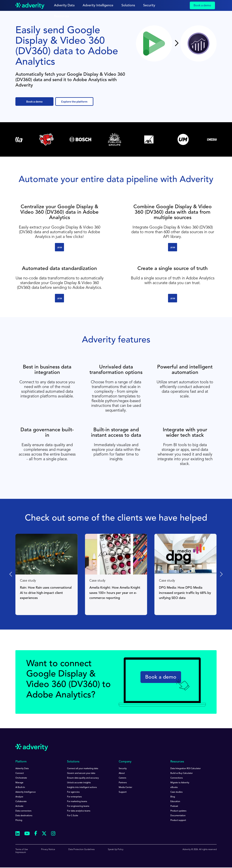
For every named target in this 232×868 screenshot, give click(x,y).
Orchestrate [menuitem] (21, 778)
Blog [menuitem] (173, 797)
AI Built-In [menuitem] (20, 787)
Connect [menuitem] (20, 773)
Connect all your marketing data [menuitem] (83, 769)
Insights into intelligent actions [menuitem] (82, 787)
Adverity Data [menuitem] (22, 769)
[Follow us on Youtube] (27, 834)
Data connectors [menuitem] (23, 811)
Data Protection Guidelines (81, 850)
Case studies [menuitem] (176, 792)
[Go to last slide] (11, 574)
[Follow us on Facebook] (36, 834)
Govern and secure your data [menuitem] (81, 773)
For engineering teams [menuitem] (78, 806)
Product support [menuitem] (178, 820)
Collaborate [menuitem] (21, 802)
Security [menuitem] (123, 769)
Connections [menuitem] (177, 778)
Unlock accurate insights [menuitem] (79, 783)
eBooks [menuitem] (174, 787)
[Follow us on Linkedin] (18, 834)
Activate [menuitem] (19, 806)
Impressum (21, 852)
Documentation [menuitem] (178, 816)
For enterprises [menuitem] (74, 797)
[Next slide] (221, 574)
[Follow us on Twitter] (44, 834)
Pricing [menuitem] (19, 820)
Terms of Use (22, 850)
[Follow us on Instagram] (53, 834)
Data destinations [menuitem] (24, 816)
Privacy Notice (48, 850)
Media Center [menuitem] (125, 787)
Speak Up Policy (116, 850)
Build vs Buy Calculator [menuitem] (182, 773)
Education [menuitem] (175, 802)
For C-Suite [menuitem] (73, 816)
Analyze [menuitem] (19, 797)
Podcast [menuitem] (174, 806)
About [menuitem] (122, 773)
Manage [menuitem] (19, 783)
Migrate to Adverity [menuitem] (180, 783)
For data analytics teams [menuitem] (79, 811)
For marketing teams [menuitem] (77, 802)
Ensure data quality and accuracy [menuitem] (83, 778)
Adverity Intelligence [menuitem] (26, 792)
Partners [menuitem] (123, 783)
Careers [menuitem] (122, 778)
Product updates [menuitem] (178, 811)
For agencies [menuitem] (73, 792)
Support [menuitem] (123, 792)
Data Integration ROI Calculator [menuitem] (186, 769)
